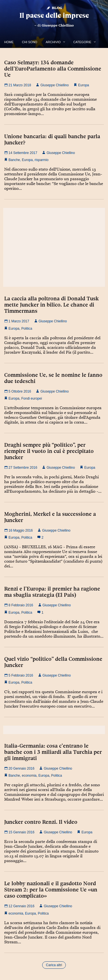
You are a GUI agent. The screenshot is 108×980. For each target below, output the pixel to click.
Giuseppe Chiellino (58, 25)
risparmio (41, 160)
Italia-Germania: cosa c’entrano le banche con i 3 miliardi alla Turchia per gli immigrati (53, 752)
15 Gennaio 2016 (19, 832)
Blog (54, 7)
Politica (27, 329)
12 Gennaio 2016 (19, 906)
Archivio (53, 42)
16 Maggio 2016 (18, 530)
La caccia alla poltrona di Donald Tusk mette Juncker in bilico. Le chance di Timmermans (51, 305)
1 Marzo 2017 (17, 321)
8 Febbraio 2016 (19, 605)
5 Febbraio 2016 (19, 675)
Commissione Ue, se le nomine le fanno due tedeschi (53, 378)
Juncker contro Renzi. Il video (41, 822)
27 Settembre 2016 (21, 468)
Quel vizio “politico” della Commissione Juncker (53, 662)
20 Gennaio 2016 (19, 768)
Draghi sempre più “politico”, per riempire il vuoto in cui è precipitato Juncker (49, 451)
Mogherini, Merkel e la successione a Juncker (50, 517)
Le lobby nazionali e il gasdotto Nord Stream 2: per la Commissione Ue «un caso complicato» (51, 889)
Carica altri (54, 965)
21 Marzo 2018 (18, 85)
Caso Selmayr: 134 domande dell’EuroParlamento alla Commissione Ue (53, 69)
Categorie (82, 42)
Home (9, 42)
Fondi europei (32, 398)
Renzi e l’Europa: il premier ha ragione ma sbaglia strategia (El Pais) (52, 592)
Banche (14, 160)
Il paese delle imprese (54, 15)
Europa (84, 85)
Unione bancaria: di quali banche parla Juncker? (52, 139)
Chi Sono (30, 42)
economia (29, 776)
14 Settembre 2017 (21, 153)
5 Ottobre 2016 (18, 391)
